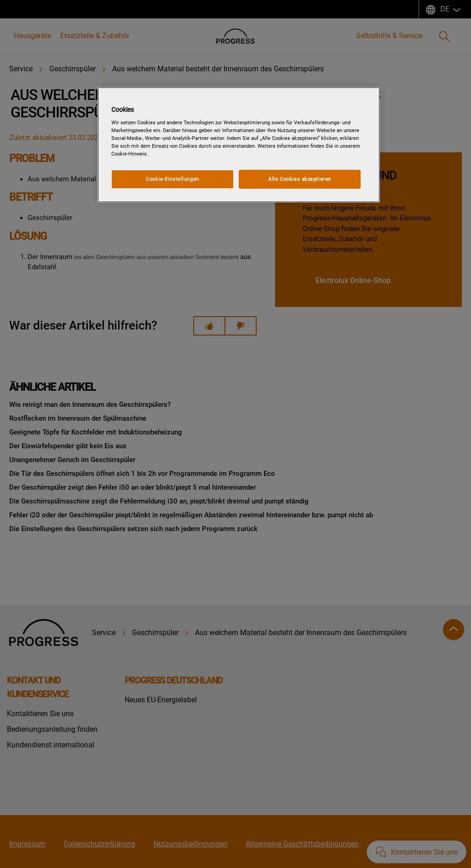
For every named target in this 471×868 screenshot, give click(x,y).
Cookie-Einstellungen (172, 179)
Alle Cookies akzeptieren (300, 179)
